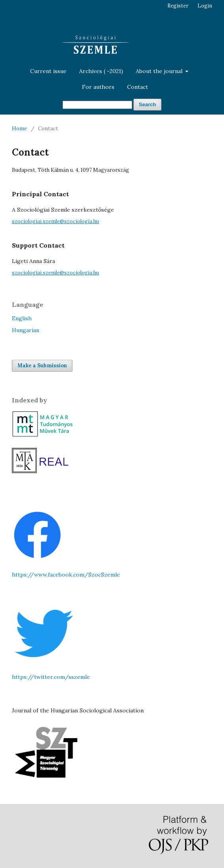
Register (178, 6)
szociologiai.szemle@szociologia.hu (55, 221)
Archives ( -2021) (101, 71)
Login (205, 6)
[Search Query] (97, 105)
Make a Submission (42, 365)
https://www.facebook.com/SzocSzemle (66, 575)
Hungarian (26, 330)
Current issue (48, 71)
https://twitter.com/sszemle (51, 677)
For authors (98, 87)
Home (19, 129)
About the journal (160, 71)
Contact (138, 87)
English (22, 318)
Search (147, 104)
